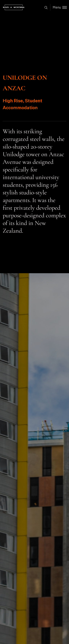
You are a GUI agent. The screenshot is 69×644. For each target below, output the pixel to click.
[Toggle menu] (58, 7)
